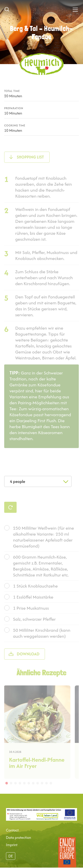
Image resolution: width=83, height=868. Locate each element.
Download (28, 660)
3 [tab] (15, 789)
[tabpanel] (37, 738)
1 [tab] (6, 789)
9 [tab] (42, 789)
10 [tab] (46, 789)
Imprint (12, 845)
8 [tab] (37, 789)
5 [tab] (24, 789)
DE (11, 856)
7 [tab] (33, 789)
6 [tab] (29, 789)
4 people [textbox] (18, 482)
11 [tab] (51, 789)
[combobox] (38, 481)
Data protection (18, 837)
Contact (12, 830)
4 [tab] (20, 789)
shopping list (30, 163)
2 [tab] (11, 789)
